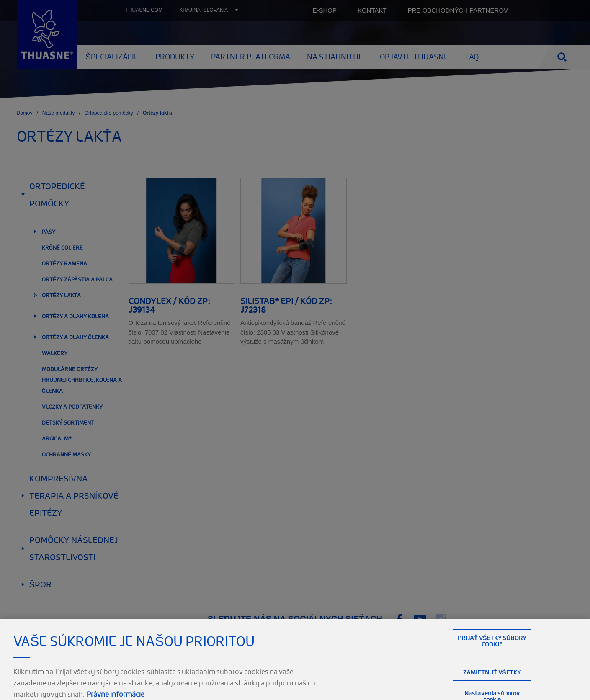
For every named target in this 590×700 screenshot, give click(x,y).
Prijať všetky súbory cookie (492, 664)
